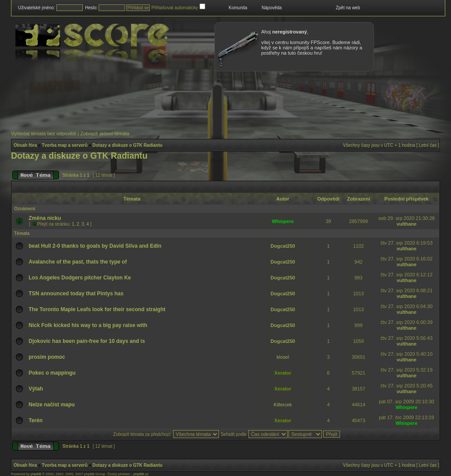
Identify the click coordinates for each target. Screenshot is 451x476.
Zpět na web (348, 8)
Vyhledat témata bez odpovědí (44, 134)
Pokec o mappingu (52, 373)
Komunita (238, 8)
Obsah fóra (25, 145)
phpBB (36, 474)
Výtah (36, 389)
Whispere (283, 221)
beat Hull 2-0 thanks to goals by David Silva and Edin (95, 246)
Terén (36, 420)
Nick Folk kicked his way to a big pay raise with (88, 325)
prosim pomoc (47, 357)
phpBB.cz (141, 474)
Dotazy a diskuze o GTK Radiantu (128, 145)
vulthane (406, 224)
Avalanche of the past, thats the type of (78, 262)
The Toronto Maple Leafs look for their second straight (97, 309)
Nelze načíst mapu (52, 405)
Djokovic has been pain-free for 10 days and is (87, 341)
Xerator (283, 373)
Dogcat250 (283, 246)
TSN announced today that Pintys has (76, 294)
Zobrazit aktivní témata (105, 134)
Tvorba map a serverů (65, 145)
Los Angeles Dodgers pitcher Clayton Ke (80, 278)
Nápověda (272, 8)
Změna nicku (45, 218)
